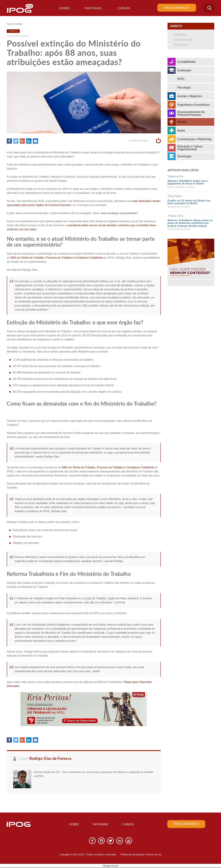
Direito (19, 24)
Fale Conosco (177, 8)
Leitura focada (145, 141)
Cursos (129, 825)
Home (10, 24)
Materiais (93, 8)
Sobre (64, 8)
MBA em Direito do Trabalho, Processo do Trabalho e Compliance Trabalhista (57, 258)
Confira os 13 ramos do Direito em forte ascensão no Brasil (189, 202)
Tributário (180, 34)
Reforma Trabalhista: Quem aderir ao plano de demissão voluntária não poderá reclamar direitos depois (190, 223)
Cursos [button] (123, 8)
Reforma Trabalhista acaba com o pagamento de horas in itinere (188, 182)
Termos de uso (154, 855)
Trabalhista (181, 45)
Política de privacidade (132, 855)
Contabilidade (183, 39)
